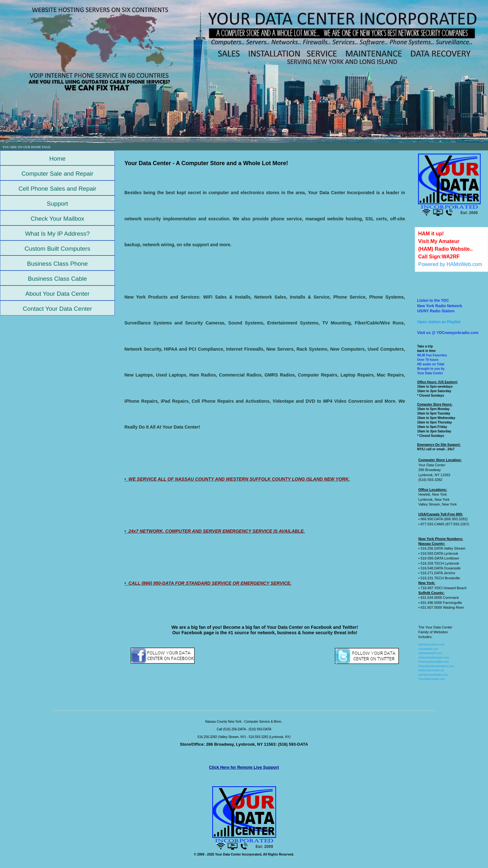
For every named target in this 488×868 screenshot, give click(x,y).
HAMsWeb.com (428, 649)
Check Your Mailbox (58, 219)
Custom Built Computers (58, 249)
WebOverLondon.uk (431, 670)
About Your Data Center (57, 294)
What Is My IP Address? (57, 234)
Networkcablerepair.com (434, 658)
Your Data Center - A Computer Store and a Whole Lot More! (206, 163)
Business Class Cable (57, 279)
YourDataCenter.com (432, 679)
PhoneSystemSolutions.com (436, 666)
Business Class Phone (58, 264)
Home (57, 159)
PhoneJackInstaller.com (434, 662)
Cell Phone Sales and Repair (58, 189)
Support (57, 204)
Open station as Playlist (439, 322)
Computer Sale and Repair (57, 174)
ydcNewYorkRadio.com (433, 675)
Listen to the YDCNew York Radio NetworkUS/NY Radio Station (440, 306)
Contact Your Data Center (57, 309)
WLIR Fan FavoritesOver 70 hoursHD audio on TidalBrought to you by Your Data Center (432, 364)
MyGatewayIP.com (430, 653)
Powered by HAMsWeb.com (450, 264)
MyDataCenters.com (431, 644)
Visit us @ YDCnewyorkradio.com (448, 333)
